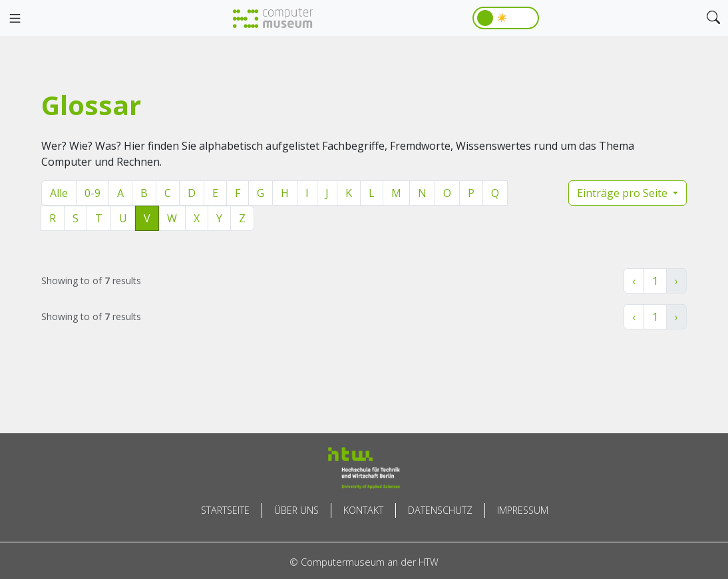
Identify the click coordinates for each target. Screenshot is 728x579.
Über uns (296, 510)
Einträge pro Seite (624, 193)
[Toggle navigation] (15, 19)
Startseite (225, 510)
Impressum (523, 510)
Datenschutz (440, 510)
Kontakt (363, 510)
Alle (59, 193)
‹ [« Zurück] (634, 281)
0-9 (92, 193)
